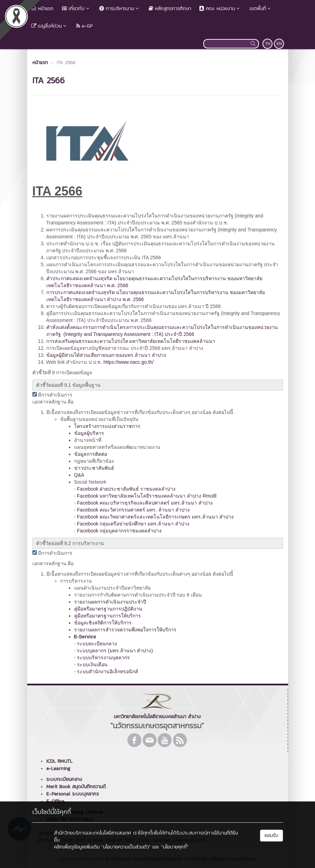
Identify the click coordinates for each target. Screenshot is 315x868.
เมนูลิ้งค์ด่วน (50, 26)
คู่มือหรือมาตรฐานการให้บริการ (108, 616)
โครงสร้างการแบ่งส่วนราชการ (107, 426)
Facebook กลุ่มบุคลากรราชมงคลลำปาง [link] (119, 531)
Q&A (79, 475)
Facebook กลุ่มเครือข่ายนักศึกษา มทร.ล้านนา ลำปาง (133, 524)
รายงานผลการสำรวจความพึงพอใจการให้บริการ (125, 630)
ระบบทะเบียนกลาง (97, 644)
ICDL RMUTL (59, 761)
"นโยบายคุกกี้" (175, 847)
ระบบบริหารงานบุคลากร (103, 658)
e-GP (84, 26)
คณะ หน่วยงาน (220, 9)
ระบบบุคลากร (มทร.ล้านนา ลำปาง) (115, 651)
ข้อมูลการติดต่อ (91, 454)
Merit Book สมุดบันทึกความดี (76, 787)
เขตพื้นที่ (261, 9)
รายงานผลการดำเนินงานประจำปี (110, 602)
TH (268, 44)
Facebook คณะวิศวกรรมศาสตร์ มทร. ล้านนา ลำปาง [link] (133, 510)
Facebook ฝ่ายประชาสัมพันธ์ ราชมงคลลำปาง (126, 489)
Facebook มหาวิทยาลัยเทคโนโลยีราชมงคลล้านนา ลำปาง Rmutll (147, 496)
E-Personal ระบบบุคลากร (73, 794)
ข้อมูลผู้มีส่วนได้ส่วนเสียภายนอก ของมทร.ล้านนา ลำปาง (106, 355)
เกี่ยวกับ (76, 9)
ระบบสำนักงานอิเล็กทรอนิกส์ (108, 671)
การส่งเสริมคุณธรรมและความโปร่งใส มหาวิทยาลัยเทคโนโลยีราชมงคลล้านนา (131, 341)
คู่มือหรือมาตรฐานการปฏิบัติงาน (108, 609)
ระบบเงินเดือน (92, 665)
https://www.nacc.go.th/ (128, 362)
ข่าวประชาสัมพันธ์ (94, 468)
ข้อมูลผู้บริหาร (89, 433)
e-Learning (58, 769)
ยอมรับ (271, 835)
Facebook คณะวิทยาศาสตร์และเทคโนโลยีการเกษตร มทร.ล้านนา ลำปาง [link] (155, 517)
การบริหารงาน (120, 9)
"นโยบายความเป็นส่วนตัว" (126, 847)
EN (279, 44)
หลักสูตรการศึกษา (170, 9)
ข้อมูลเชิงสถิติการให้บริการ (103, 623)
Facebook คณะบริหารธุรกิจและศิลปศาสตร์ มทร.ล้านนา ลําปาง (145, 503)
